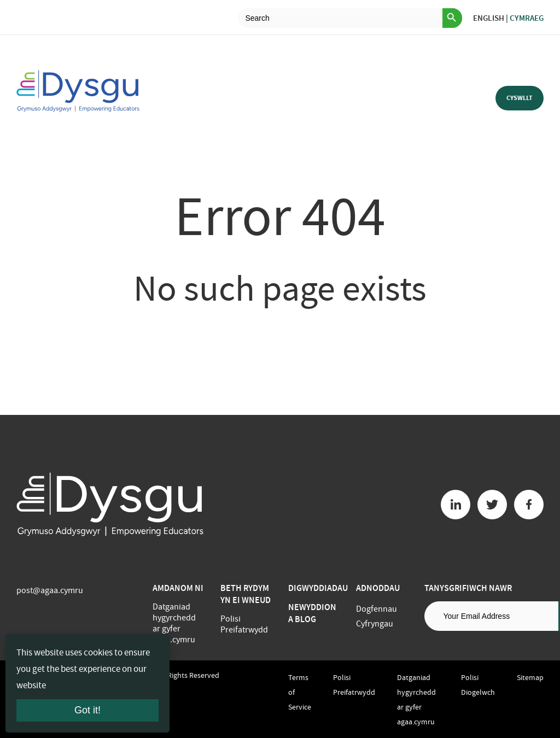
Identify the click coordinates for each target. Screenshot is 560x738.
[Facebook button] (529, 505)
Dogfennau (377, 609)
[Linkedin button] (456, 505)
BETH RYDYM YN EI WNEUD (246, 594)
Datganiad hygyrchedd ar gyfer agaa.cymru (174, 623)
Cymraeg (527, 18)
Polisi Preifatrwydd (244, 624)
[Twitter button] (492, 505)
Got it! (87, 710)
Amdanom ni (178, 588)
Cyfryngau (375, 624)
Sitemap (530, 677)
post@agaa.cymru (50, 590)
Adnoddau (378, 588)
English (489, 18)
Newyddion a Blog (312, 613)
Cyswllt (520, 98)
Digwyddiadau (318, 588)
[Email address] (491, 616)
